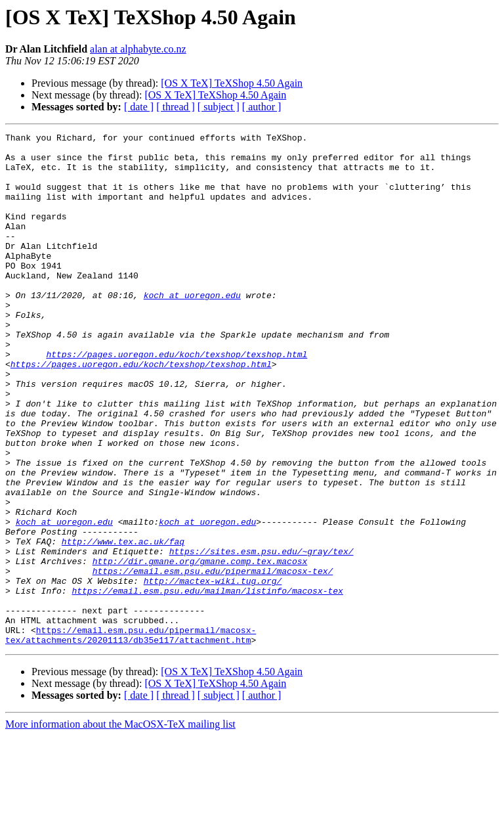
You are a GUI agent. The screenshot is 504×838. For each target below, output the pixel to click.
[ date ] (139, 107)
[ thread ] (176, 107)
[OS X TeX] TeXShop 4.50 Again (232, 83)
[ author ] (262, 107)
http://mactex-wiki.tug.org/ (213, 671)
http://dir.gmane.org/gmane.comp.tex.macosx (200, 648)
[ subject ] (219, 107)
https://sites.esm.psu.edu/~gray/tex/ (262, 636)
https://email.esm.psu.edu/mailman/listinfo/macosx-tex (207, 683)
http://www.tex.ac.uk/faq (123, 624)
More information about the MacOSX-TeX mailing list (120, 827)
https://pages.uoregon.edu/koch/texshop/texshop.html (177, 399)
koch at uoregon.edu (192, 328)
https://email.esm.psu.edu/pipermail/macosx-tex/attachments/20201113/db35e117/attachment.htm (131, 736)
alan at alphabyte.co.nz (138, 49)
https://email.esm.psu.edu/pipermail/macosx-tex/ (213, 659)
